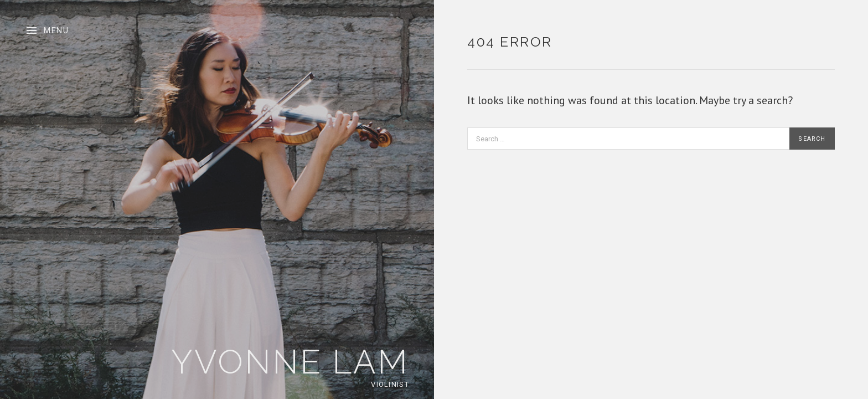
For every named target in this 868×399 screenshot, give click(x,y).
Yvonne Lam (290, 362)
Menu (56, 30)
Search (812, 139)
